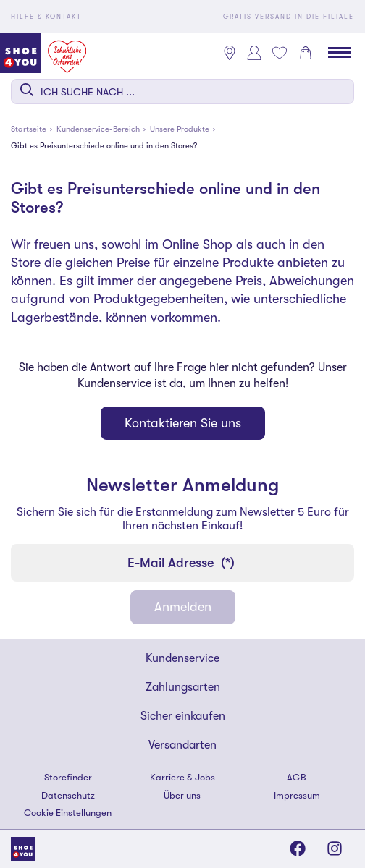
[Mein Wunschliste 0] (280, 53)
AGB (297, 777)
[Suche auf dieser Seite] (182, 92)
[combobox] (182, 92)
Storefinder (68, 777)
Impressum (297, 795)
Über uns (182, 795)
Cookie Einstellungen (68, 813)
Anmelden (183, 607)
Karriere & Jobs (182, 777)
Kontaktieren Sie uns (183, 423)
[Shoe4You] (23, 848)
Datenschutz (68, 795)
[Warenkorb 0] (306, 53)
